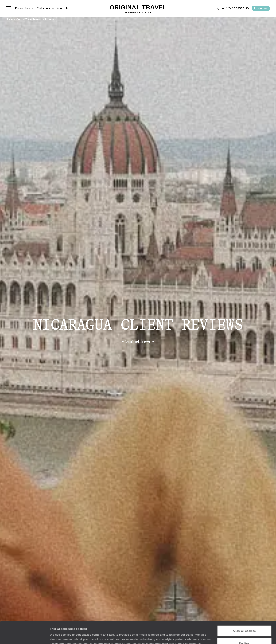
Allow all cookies (244, 609)
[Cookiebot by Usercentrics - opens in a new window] (25, 637)
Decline (244, 621)
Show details (59, 637)
